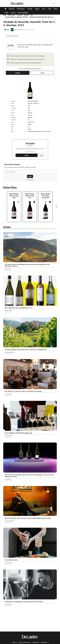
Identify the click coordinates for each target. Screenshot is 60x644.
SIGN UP (30, 176)
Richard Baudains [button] (9, 352)
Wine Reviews (21, 9)
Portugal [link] (19, 15)
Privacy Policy (44, 642)
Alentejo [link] (26, 15)
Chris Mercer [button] (8, 604)
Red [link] (32, 15)
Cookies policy (36, 642)
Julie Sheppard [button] (8, 563)
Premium (30, 9)
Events (7, 12)
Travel (50, 9)
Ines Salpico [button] (8, 269)
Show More (30, 180)
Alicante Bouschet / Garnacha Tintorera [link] (16, 17)
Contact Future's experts (24, 642)
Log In (42, 73)
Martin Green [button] (8, 311)
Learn (44, 9)
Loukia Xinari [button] (8, 436)
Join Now (18, 73)
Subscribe (12, 9)
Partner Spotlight (23, 12)
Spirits (56, 9)
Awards (13, 12)
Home (5, 15)
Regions (37, 9)
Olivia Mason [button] (8, 394)
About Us (15, 642)
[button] (12, 36)
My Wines (7, 30)
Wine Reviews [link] (11, 15)
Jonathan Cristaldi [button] (10, 521)
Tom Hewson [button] (8, 479)
